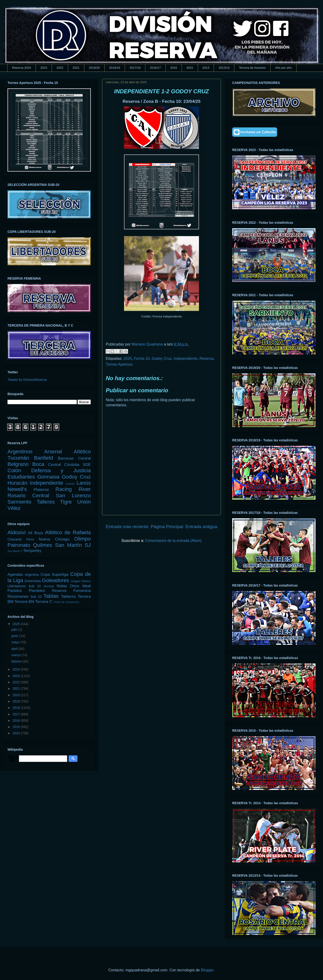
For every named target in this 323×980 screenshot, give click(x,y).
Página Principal (167, 527)
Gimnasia (48, 477)
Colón (14, 470)
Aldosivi (17, 532)
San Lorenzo (73, 495)
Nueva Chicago (54, 539)
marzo (17, 655)
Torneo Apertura (119, 364)
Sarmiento (19, 502)
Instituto (70, 484)
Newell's (17, 489)
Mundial (49, 586)
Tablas (51, 596)
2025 (128, 358)
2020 (17, 695)
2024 (17, 669)
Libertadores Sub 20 (24, 586)
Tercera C (44, 602)
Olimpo (83, 539)
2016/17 (155, 68)
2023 (44, 68)
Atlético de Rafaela (68, 532)
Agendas (15, 575)
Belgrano (18, 464)
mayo (16, 642)
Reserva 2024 (22, 68)
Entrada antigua (201, 527)
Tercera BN (24, 602)
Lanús (84, 483)
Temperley (32, 551)
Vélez (14, 508)
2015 (190, 68)
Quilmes (43, 545)
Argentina (32, 575)
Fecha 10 (142, 358)
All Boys (35, 533)
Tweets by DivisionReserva (27, 380)
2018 (17, 708)
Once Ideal (80, 586)
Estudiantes (21, 477)
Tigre (66, 502)
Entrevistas (33, 581)
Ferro (30, 539)
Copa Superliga (54, 575)
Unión (84, 502)
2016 (174, 68)
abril (15, 649)
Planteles (37, 591)
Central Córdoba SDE (69, 465)
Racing (64, 489)
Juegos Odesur (81, 581)
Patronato (19, 545)
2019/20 (94, 68)
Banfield (43, 458)
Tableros (68, 596)
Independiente (185, 358)
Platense (41, 490)
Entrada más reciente (127, 527)
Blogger (207, 970)
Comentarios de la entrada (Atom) (173, 541)
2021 (76, 68)
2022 (60, 68)
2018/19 (115, 68)
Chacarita (15, 539)
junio (15, 636)
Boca (38, 464)
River (85, 489)
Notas (62, 586)
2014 (206, 68)
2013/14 (224, 68)
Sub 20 (36, 597)
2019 (17, 701)
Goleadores (55, 580)
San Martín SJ (73, 545)
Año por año (283, 68)
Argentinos (20, 452)
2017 (17, 714)
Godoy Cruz (162, 358)
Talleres (46, 502)
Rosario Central (28, 495)
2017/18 (135, 68)
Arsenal (53, 452)
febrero (17, 661)
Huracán (17, 483)
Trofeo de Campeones (66, 602)
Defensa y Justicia (61, 470)
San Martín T (15, 551)
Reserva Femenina (71, 591)
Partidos (15, 591)
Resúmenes (18, 596)
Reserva (206, 358)
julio (15, 630)
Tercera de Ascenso (252, 68)
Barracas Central (74, 458)
